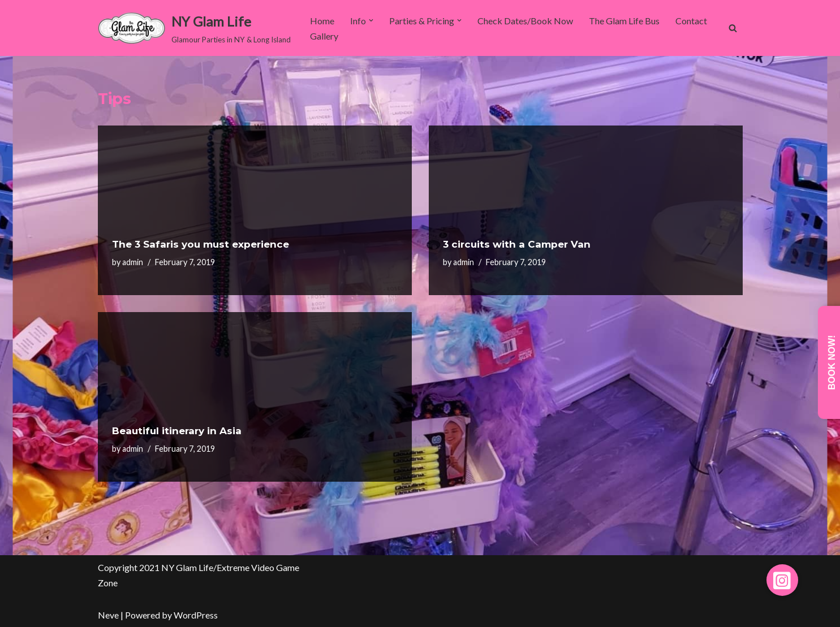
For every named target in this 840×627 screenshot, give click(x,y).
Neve (108, 615)
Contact (691, 21)
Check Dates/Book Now (525, 21)
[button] (371, 20)
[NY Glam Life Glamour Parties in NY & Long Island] (194, 28)
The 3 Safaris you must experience (201, 244)
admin (133, 262)
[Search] (733, 28)
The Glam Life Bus (624, 21)
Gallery (324, 36)
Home (322, 21)
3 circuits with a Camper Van (517, 244)
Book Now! (832, 363)
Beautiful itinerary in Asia (177, 431)
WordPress (196, 615)
